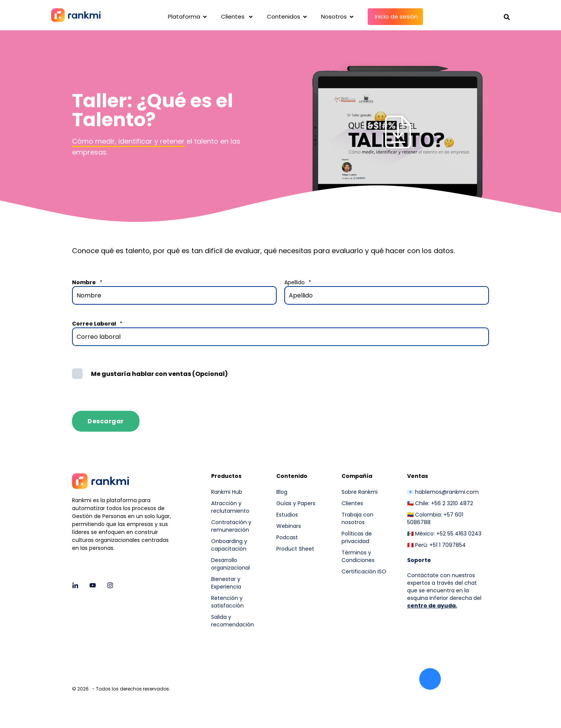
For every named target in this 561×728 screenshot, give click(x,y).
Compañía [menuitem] (357, 477)
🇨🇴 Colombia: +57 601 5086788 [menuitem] (435, 518)
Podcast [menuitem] (287, 537)
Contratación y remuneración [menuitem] (231, 526)
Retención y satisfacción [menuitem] (227, 602)
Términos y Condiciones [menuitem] (358, 556)
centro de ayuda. (432, 606)
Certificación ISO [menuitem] (364, 571)
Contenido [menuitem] (292, 477)
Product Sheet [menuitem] (295, 549)
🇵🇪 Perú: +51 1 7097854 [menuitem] (436, 545)
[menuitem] (369, 592)
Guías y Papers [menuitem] (296, 503)
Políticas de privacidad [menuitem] (357, 537)
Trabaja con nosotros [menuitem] (357, 518)
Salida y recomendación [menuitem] (233, 621)
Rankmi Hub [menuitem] (227, 492)
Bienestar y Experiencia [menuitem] (226, 583)
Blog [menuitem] (282, 492)
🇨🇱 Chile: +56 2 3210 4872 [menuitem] (440, 503)
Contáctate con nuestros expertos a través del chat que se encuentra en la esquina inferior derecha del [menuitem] (444, 587)
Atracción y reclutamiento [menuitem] (230, 507)
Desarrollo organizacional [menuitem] (230, 564)
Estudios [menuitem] (287, 515)
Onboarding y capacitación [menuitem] (229, 545)
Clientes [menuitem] (352, 503)
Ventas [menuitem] (418, 477)
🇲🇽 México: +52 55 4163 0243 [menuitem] (444, 534)
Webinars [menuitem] (289, 526)
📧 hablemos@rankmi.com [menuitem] (443, 492)
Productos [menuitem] (226, 477)
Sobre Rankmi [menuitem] (360, 492)
